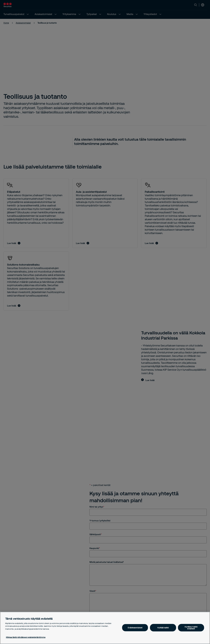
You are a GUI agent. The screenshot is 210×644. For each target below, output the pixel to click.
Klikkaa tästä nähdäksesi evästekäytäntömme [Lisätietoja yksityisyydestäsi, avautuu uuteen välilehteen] (26, 637)
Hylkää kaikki (163, 628)
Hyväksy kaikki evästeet (191, 628)
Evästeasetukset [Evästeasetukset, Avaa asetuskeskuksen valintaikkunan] (135, 628)
